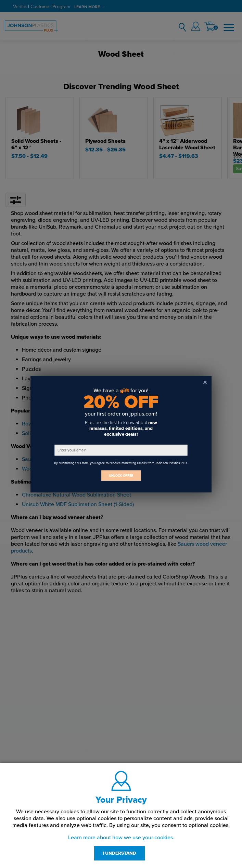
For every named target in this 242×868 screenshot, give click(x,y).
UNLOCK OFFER (121, 476)
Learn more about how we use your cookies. (121, 838)
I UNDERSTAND (119, 853)
